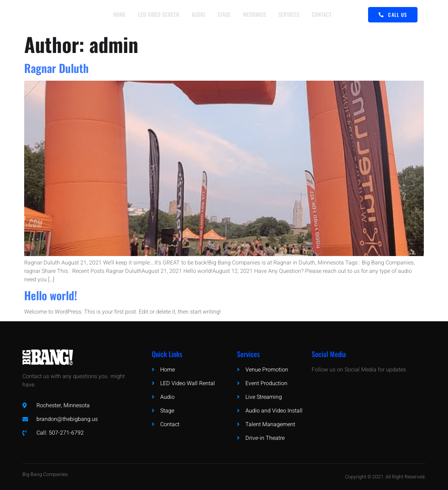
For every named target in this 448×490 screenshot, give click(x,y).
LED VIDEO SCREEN (158, 15)
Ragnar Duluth (56, 68)
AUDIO (198, 15)
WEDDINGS (255, 15)
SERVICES (290, 15)
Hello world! (51, 295)
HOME (119, 15)
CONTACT (323, 15)
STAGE (224, 15)
